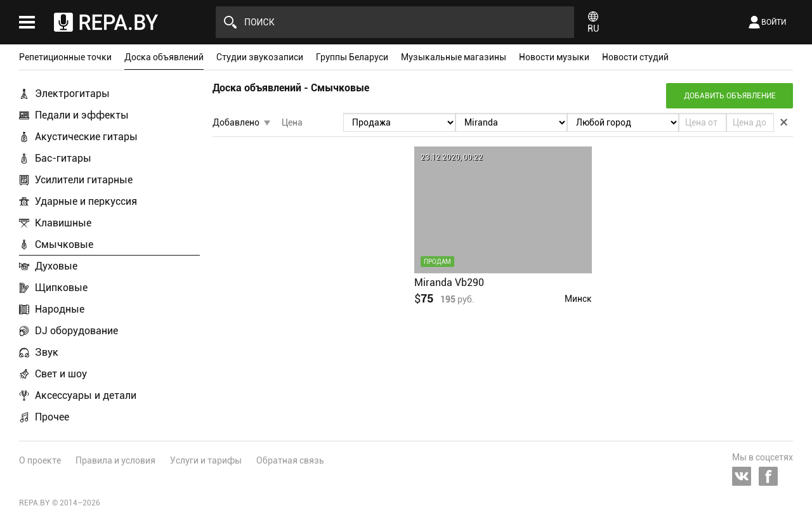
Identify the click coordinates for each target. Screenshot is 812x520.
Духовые (56, 266)
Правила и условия (115, 460)
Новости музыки (554, 57)
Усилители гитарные (84, 180)
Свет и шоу (61, 374)
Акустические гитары (86, 137)
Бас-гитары (63, 158)
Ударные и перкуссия (86, 201)
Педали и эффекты (82, 115)
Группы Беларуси (352, 57)
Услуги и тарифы (206, 460)
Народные (60, 309)
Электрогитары (72, 94)
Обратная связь (290, 460)
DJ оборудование (76, 331)
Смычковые (64, 244)
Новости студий (635, 57)
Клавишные (63, 223)
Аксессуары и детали (86, 395)
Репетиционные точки (65, 57)
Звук (47, 352)
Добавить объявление (730, 96)
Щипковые (61, 288)
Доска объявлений (164, 57)
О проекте (40, 460)
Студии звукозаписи (260, 57)
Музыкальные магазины (454, 57)
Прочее (52, 417)
